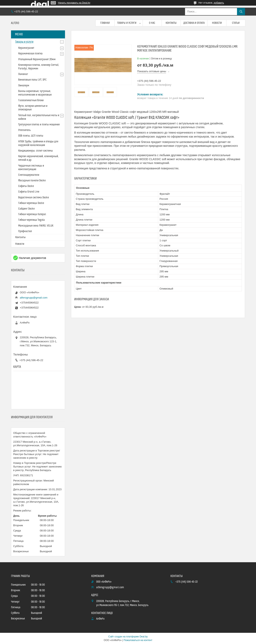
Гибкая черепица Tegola (31, 220)
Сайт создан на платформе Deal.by (128, 637)
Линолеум (24, 86)
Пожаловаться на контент (138, 640)
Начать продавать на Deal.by (74, 3)
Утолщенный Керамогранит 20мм (37, 59)
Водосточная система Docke (33, 198)
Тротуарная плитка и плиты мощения (39, 125)
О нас (152, 23)
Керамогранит (26, 48)
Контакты (171, 23)
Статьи (236, 23)
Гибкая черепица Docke (31, 203)
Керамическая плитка (30, 54)
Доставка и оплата (194, 23)
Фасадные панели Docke (32, 181)
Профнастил (25, 231)
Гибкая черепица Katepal (32, 214)
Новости (217, 23)
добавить (219, 3)
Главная (105, 23)
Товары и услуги (127, 23)
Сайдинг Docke (26, 209)
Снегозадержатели (29, 175)
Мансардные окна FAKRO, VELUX (36, 226)
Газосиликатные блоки (31, 100)
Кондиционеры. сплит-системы (35, 151)
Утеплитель (24, 130)
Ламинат (23, 74)
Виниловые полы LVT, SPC (32, 80)
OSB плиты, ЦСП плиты (31, 136)
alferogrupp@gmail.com (34, 298)
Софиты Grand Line (29, 192)
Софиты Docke (26, 186)
